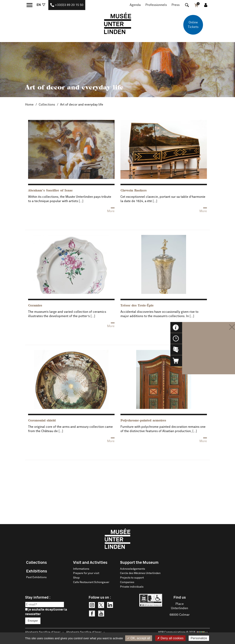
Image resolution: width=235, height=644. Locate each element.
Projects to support (132, 578)
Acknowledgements (133, 569)
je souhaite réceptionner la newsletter (46, 612)
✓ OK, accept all (139, 638)
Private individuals (132, 587)
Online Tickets (193, 25)
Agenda (135, 5)
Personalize (199, 638)
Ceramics (35, 306)
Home (29, 105)
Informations (81, 569)
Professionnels (156, 5)
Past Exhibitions (36, 577)
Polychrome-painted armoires (143, 421)
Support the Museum (139, 563)
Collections (47, 105)
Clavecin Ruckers (134, 191)
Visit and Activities (90, 563)
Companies (127, 582)
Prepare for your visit (86, 573)
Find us (180, 598)
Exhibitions (37, 571)
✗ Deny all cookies (170, 638)
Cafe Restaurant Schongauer (91, 582)
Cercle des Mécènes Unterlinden (140, 573)
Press (176, 5)
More (111, 211)
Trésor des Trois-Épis (137, 306)
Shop (76, 578)
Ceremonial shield (42, 421)
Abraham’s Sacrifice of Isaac (50, 191)
